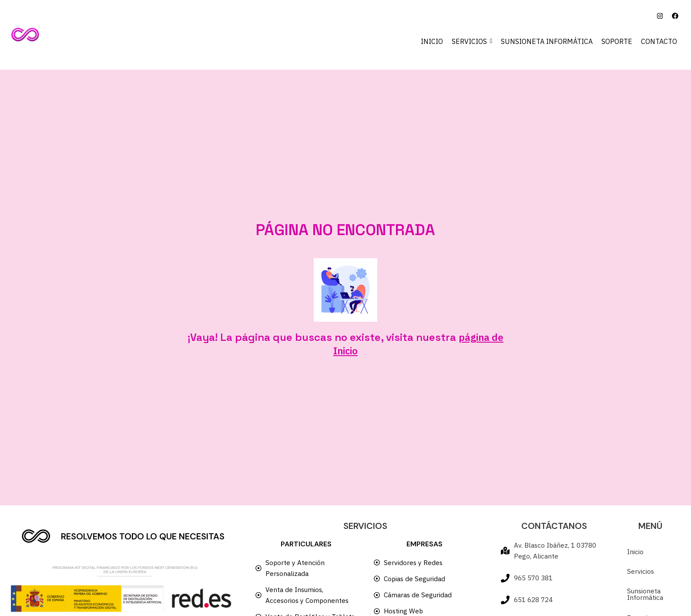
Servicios (641, 575)
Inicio (635, 555)
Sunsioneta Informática (646, 598)
